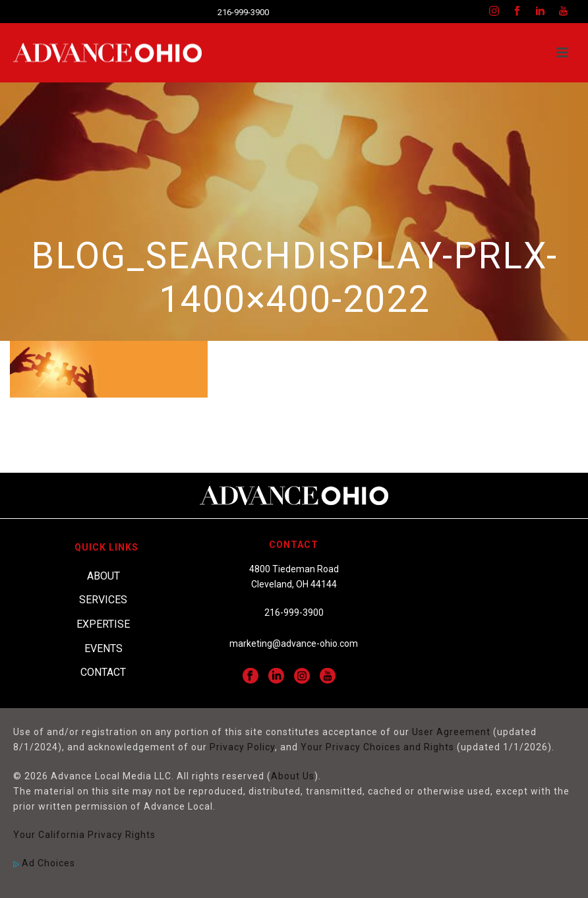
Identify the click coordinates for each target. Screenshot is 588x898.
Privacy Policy (242, 747)
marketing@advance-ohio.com (294, 644)
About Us (293, 776)
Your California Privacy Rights (84, 835)
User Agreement (451, 732)
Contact (103, 672)
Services (103, 600)
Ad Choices (44, 863)
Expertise (103, 624)
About (103, 576)
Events (103, 648)
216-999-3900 (243, 12)
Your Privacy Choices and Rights (377, 747)
